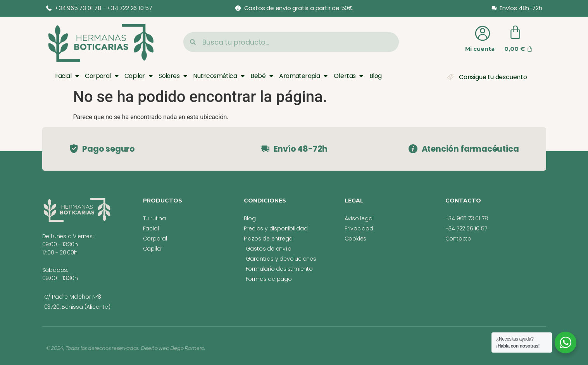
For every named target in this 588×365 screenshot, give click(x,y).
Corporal (102, 76)
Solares (173, 76)
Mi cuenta (480, 49)
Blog (376, 76)
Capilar (138, 76)
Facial (67, 76)
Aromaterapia (303, 76)
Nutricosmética (219, 76)
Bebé (262, 76)
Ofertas (348, 76)
